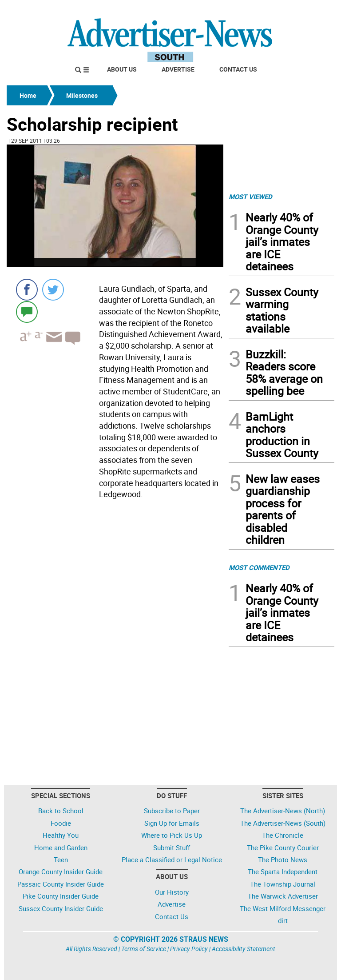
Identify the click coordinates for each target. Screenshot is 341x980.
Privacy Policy (189, 949)
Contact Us (238, 69)
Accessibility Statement (244, 949)
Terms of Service (144, 949)
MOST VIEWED (250, 197)
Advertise (178, 69)
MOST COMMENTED (259, 567)
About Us (122, 69)
